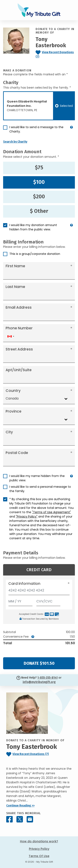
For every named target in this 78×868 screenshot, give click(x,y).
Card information (24, 584)
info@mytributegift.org (39, 682)
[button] (72, 131)
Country (13, 391)
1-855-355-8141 (48, 678)
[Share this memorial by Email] (30, 819)
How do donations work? (39, 841)
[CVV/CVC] (48, 600)
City (9, 432)
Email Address (19, 307)
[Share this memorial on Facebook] (9, 819)
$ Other (39, 211)
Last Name (15, 287)
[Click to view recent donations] (55, 55)
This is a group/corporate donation (35, 254)
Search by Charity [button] (15, 142)
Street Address (19, 349)
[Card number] (39, 592)
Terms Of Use (39, 856)
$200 (39, 197)
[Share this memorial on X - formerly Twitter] (20, 819)
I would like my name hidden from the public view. (37, 478)
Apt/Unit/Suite (19, 370)
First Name (15, 266)
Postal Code (17, 453)
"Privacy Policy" (27, 516)
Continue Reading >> (20, 806)
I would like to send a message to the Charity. (36, 129)
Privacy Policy (39, 849)
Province (14, 411)
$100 (39, 182)
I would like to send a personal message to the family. (40, 489)
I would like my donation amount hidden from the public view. (33, 227)
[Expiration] (20, 600)
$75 (39, 168)
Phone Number (19, 328)
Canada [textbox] (12, 398)
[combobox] (11, 336)
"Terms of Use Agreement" (51, 512)
